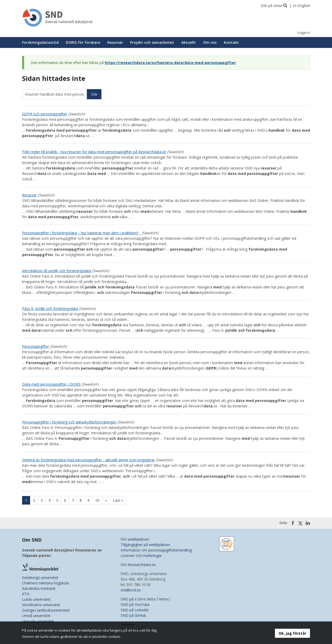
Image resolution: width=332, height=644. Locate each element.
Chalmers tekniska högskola (46, 583)
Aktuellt (189, 42)
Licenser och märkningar (141, 555)
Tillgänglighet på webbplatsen (145, 545)
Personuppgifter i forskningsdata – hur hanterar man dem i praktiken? (81, 233)
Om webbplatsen (135, 539)
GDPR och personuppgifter (45, 114)
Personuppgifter (36, 346)
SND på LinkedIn (135, 610)
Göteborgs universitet (40, 578)
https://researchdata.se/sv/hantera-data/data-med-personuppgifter (170, 63)
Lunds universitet (36, 599)
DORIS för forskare (83, 42)
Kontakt (231, 42)
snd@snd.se (131, 590)
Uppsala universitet (38, 621)
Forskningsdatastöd (40, 42)
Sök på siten (271, 5)
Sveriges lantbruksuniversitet (46, 610)
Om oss (210, 42)
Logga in (304, 33)
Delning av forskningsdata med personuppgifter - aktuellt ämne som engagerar (88, 460)
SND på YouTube (135, 604)
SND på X (129, 599)
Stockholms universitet (41, 605)
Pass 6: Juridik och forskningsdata (50, 309)
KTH (26, 594)
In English (302, 5)
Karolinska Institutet (39, 588)
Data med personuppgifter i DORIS (51, 384)
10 (99, 500)
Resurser (115, 42)
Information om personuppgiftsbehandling (156, 550)
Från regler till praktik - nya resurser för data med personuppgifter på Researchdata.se (94, 152)
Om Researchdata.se (138, 565)
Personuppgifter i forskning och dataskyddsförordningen (69, 422)
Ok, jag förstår (292, 633)
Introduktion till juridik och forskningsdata (57, 271)
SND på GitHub (133, 615)
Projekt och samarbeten (152, 42)
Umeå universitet (36, 616)
